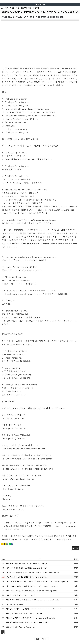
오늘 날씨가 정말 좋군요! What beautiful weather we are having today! (32, 591)
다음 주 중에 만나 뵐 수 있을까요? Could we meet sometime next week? (33, 600)
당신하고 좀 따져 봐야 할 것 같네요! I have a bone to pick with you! (31, 618)
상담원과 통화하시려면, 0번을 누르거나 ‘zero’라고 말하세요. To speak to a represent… (38, 582)
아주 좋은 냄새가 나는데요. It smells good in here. (25, 613)
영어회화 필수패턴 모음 (32, 12)
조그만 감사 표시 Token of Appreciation (21, 627)
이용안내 (36, 8)
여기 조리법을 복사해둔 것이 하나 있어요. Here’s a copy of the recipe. (32, 586)
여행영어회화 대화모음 (49, 12)
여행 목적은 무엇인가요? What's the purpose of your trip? (27, 622)
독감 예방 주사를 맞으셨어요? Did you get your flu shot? (27, 568)
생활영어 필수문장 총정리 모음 (12, 12)
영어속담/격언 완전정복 (66, 12)
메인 (7, 8)
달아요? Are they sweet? (15, 604)
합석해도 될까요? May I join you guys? (20, 595)
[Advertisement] (40, 34)
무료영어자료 (15, 8)
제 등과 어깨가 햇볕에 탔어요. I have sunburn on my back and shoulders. (33, 572)
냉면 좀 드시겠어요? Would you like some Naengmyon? (27, 563)
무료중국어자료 (26, 8)
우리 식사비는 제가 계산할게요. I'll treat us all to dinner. (27, 577)
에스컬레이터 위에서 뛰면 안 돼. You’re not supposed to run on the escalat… (34, 609)
